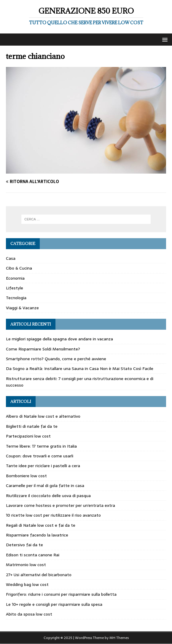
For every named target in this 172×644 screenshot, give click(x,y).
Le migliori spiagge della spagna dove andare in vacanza (59, 339)
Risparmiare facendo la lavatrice (37, 535)
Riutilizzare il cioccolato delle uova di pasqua (48, 496)
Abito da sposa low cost (29, 614)
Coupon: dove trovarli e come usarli (40, 456)
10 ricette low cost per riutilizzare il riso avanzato (53, 515)
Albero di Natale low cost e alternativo (43, 416)
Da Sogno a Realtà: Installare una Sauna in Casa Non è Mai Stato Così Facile (80, 369)
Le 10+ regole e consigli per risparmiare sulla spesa (54, 604)
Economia (15, 278)
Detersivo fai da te (24, 545)
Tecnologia (16, 298)
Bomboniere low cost (26, 476)
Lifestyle (15, 288)
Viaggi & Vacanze (22, 308)
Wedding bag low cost (27, 584)
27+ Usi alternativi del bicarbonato (39, 575)
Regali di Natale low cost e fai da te (41, 525)
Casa (11, 258)
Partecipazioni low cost (28, 436)
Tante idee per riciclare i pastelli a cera (43, 466)
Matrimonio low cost (26, 565)
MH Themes (119, 638)
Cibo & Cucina (19, 268)
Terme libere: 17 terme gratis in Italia (41, 446)
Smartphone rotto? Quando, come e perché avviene (56, 359)
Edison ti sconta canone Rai (33, 555)
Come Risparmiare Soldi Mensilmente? (43, 349)
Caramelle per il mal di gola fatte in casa (45, 486)
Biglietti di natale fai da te (32, 426)
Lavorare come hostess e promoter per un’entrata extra (60, 505)
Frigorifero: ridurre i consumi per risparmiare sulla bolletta (61, 594)
